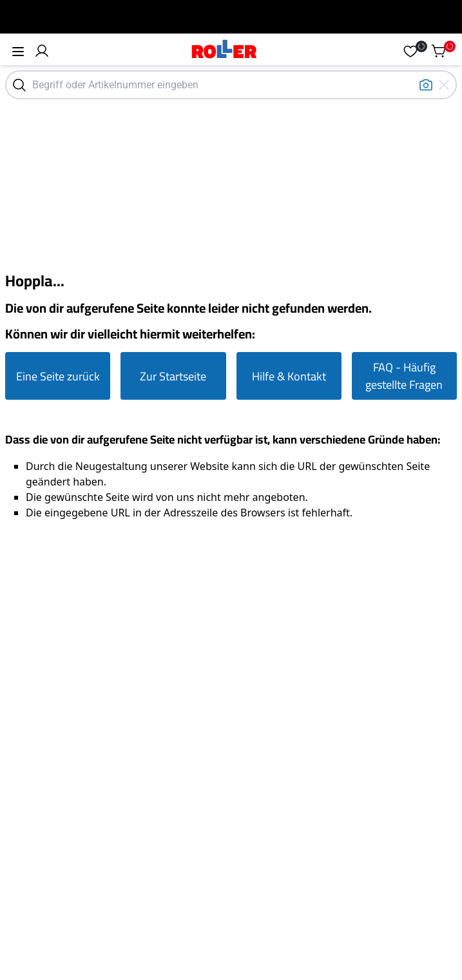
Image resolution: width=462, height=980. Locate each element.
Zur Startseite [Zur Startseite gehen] (173, 376)
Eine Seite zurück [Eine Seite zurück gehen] (58, 376)
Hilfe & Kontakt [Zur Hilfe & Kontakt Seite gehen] (289, 376)
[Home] (225, 51)
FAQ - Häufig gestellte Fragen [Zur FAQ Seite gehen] (404, 376)
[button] (42, 51)
